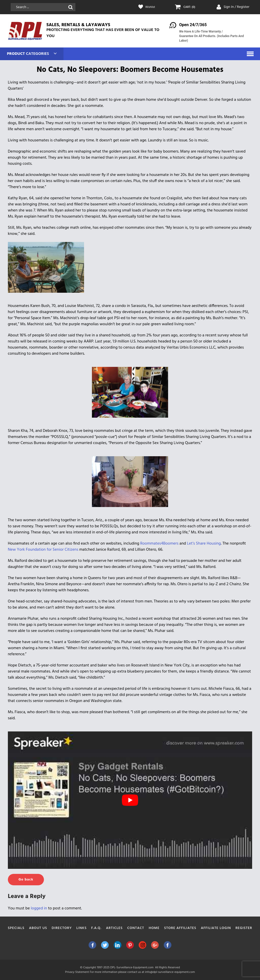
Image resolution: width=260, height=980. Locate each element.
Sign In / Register (236, 7)
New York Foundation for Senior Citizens (43, 550)
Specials (16, 928)
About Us (38, 928)
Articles (115, 928)
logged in (39, 908)
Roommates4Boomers (159, 544)
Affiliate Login (216, 928)
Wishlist (151, 7)
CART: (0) (190, 7)
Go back (26, 880)
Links (82, 928)
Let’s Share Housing (204, 544)
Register (244, 928)
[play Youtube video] (130, 800)
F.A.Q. (96, 928)
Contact (136, 928)
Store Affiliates (180, 928)
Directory (62, 928)
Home (154, 928)
